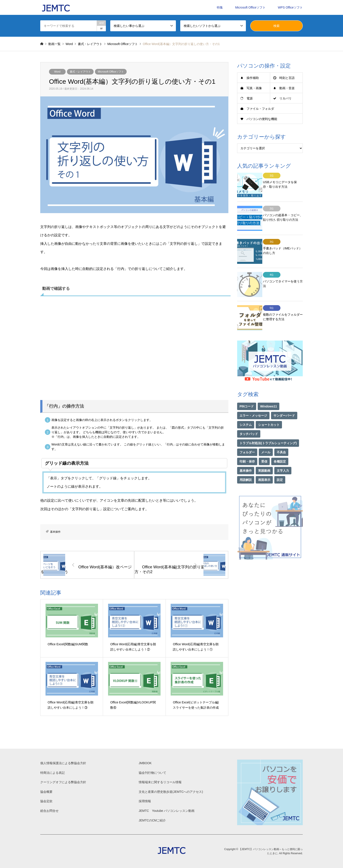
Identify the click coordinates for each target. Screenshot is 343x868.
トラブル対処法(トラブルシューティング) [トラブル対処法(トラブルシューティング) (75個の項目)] (268, 427)
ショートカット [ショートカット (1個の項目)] (269, 409)
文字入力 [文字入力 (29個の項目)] (283, 455)
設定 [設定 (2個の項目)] (280, 464)
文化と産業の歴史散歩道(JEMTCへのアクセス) (171, 792)
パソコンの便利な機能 (262, 119)
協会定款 (46, 801)
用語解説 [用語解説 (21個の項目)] (246, 464)
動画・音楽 (287, 88)
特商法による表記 (52, 773)
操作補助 (253, 78)
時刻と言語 (287, 78)
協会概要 (46, 792)
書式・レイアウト (80, 72)
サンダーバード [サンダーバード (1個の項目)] (284, 400)
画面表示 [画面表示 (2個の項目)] (264, 464)
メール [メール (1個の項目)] (266, 437)
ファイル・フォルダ (260, 109)
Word (57, 72)
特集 (220, 7)
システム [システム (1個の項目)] (246, 409)
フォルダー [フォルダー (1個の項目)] (247, 437)
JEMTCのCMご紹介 (152, 820)
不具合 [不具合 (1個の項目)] (281, 437)
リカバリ (285, 98)
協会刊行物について (152, 773)
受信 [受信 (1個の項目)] (264, 446)
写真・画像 (254, 88)
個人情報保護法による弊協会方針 (63, 763)
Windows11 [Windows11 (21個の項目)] (269, 391)
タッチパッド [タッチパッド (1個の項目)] (249, 418)
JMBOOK (145, 763)
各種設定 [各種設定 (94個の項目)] (280, 446)
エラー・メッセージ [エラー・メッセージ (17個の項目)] (253, 400)
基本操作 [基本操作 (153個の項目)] (246, 455)
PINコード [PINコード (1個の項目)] (247, 391)
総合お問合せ (49, 811)
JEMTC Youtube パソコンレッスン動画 (167, 811)
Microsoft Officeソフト (250, 7)
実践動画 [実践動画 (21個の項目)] (264, 455)
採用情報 (145, 801)
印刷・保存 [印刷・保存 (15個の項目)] (247, 446)
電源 (250, 98)
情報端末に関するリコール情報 (160, 782)
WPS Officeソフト (290, 7)
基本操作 (55, 532)
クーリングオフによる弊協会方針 (63, 782)
